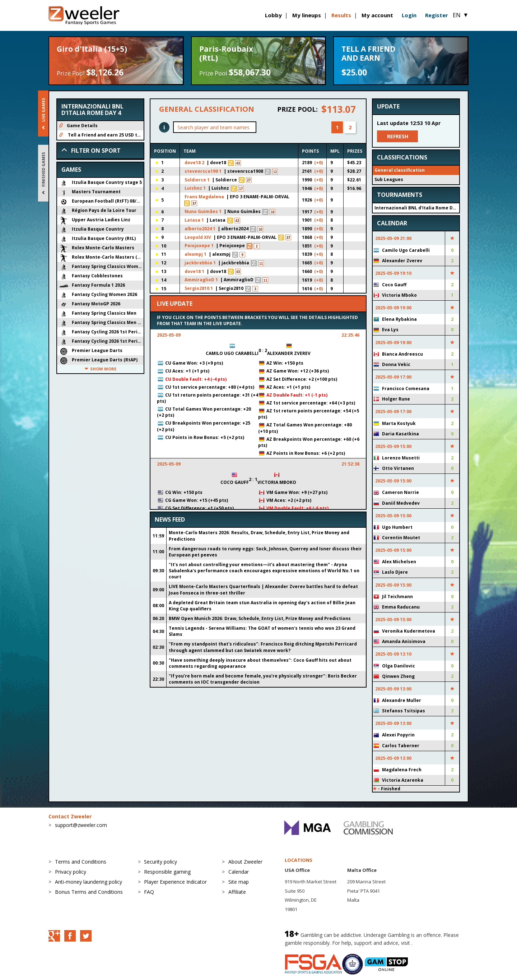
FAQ (149, 892)
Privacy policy (71, 872)
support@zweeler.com (81, 825)
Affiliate (237, 892)
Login (409, 15)
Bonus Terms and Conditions (89, 892)
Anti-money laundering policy (89, 882)
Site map (239, 882)
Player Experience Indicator (175, 882)
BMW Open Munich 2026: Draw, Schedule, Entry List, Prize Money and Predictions (260, 618)
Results (341, 15)
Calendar (239, 872)
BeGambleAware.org (438, 943)
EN (461, 15)
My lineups (307, 15)
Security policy (160, 862)
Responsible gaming (167, 872)
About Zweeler (245, 862)
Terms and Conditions (81, 862)
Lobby (273, 15)
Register (437, 15)
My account (377, 15)
